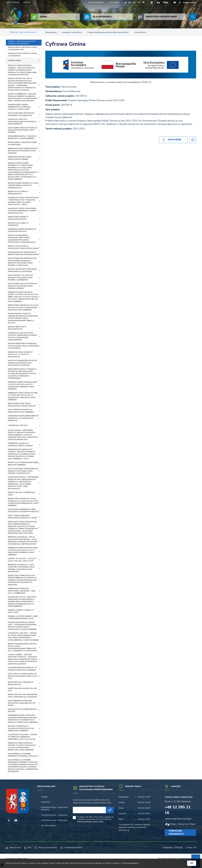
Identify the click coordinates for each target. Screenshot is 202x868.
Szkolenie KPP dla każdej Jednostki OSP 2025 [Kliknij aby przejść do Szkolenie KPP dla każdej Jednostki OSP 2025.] (23, 710)
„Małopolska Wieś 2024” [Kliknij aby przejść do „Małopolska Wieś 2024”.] (18, 425)
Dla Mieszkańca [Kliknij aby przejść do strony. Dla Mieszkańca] (98, 17)
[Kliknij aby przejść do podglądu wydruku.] (193, 140)
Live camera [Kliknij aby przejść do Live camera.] (114, 2)
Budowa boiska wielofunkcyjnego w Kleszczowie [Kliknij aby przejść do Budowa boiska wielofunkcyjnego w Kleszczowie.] (22, 143)
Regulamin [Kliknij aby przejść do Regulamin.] (46, 802)
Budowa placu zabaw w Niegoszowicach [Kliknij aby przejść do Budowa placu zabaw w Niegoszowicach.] (18, 193)
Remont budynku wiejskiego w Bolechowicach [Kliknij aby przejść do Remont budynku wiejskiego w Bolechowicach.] (21, 683)
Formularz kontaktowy (176, 832)
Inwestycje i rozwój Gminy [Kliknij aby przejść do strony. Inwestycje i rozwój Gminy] (157, 17)
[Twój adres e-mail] (89, 810)
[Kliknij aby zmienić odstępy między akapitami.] (143, 3)
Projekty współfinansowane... (27, 32)
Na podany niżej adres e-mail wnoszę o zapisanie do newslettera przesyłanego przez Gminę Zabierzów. (95, 819)
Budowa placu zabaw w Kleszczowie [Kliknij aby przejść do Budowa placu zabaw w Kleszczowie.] (18, 224)
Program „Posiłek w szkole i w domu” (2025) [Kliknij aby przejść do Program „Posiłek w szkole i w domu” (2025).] (21, 611)
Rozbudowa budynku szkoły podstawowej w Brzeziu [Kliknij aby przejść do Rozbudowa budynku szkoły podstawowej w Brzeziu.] (20, 158)
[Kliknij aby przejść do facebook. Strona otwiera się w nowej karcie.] (180, 3)
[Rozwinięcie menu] (53, 788)
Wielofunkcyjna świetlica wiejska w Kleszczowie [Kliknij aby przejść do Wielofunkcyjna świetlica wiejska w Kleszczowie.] (23, 55)
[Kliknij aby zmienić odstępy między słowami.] (139, 3)
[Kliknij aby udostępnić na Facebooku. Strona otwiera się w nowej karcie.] (173, 140)
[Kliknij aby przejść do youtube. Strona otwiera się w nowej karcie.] (175, 3)
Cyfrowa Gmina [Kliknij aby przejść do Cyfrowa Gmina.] (14, 61)
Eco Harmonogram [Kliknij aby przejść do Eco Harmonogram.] (49, 826)
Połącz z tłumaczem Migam (183, 824)
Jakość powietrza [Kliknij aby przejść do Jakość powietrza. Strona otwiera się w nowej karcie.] (96, 2)
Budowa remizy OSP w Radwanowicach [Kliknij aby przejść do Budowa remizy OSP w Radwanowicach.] (17, 328)
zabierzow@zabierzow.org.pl (178, 819)
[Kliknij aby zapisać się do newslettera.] (110, 810)
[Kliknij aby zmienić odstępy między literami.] (130, 3)
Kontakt (27, 2)
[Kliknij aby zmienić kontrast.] (151, 3)
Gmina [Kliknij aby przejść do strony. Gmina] (39, 17)
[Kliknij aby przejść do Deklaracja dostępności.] (46, 848)
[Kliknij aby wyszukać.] (193, 17)
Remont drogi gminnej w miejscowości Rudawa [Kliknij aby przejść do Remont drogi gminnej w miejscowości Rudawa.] (18, 218)
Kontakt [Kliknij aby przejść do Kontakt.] (44, 797)
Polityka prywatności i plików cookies (90, 822)
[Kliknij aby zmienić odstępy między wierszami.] (134, 3)
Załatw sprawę (13, 2)
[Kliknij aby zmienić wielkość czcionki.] (126, 3)
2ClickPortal (172, 858)
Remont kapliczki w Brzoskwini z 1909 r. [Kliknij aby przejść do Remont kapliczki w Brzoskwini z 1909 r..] (22, 494)
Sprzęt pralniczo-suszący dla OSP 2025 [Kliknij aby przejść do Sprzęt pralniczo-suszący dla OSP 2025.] (22, 690)
